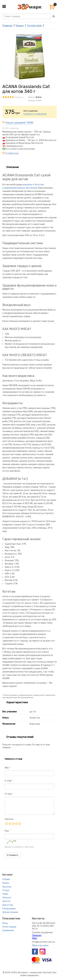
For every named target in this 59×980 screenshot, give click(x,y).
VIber (35, 938)
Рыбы (5, 894)
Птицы (6, 890)
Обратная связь (40, 946)
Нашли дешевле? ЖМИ (19, 123)
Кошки (20, 25)
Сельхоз (7, 898)
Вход (5, 923)
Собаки (6, 879)
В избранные (12, 153)
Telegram (37, 935)
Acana (38, 97)
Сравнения (8, 930)
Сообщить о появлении (35, 114)
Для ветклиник (10, 912)
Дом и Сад (8, 905)
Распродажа (9, 909)
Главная (7, 25)
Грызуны (7, 887)
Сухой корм (34, 25)
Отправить (13, 855)
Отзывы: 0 (19, 97)
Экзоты (6, 901)
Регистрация (9, 927)
